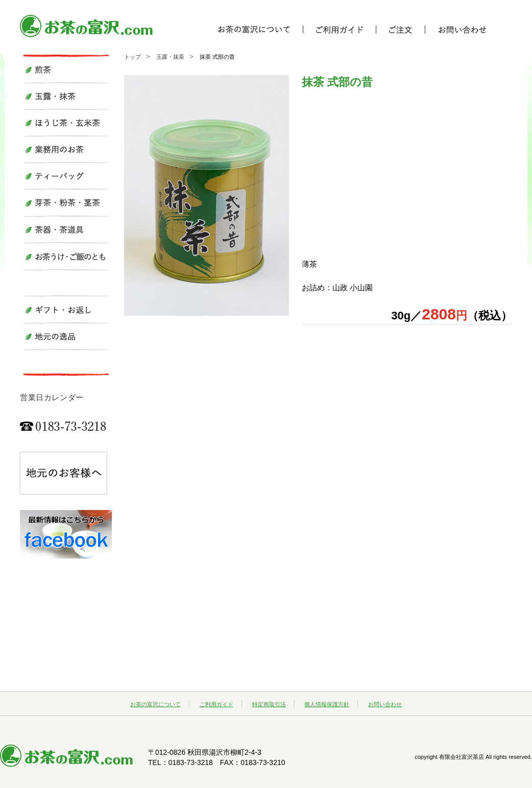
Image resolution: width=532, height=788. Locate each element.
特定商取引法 (269, 704)
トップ (132, 57)
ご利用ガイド (216, 704)
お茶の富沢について (155, 704)
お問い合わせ (385, 704)
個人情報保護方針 (327, 704)
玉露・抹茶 (170, 57)
